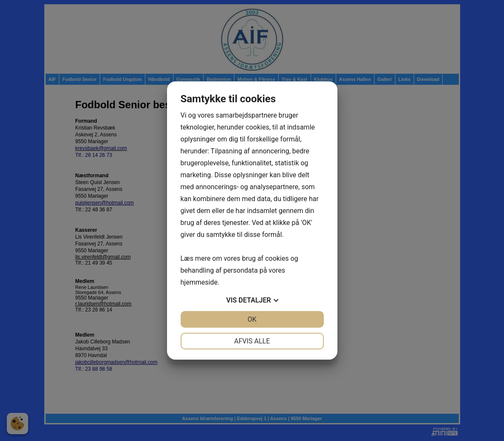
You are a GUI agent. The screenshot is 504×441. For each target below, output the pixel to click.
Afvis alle (252, 341)
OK (252, 319)
